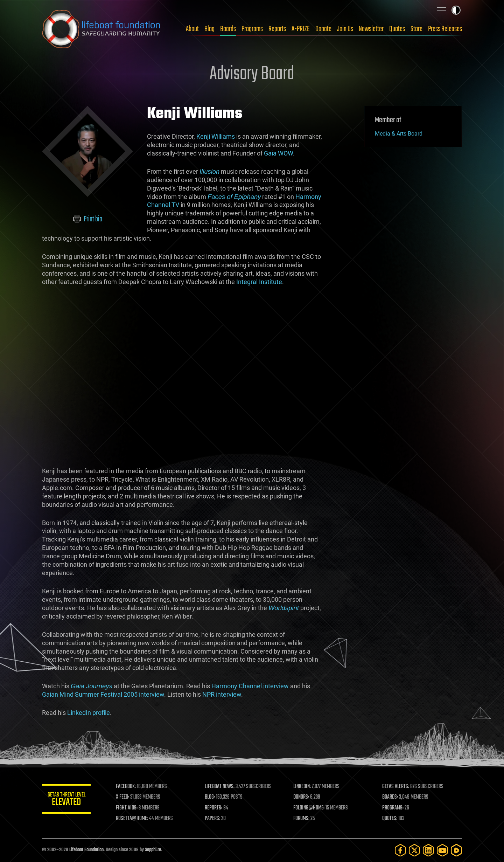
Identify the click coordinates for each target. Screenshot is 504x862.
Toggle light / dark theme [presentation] (456, 10)
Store (416, 29)
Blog (209, 29)
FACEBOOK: (126, 787)
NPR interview (222, 694)
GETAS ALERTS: (396, 787)
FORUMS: (302, 819)
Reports (277, 29)
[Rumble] (456, 850)
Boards (228, 29)
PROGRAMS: (393, 808)
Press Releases (445, 29)
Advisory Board (252, 74)
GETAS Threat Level (66, 800)
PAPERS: (212, 819)
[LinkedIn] (428, 850)
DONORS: (302, 797)
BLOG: (210, 797)
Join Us (345, 29)
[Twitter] (414, 850)
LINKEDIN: (302, 787)
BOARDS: (390, 797)
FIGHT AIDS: (127, 808)
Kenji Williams (216, 136)
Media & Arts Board (399, 134)
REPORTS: (213, 808)
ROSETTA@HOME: (132, 819)
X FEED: (123, 797)
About (192, 29)
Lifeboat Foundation (86, 850)
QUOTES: (390, 819)
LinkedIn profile (89, 713)
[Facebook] (400, 850)
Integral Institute (259, 282)
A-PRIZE (301, 29)
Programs (252, 29)
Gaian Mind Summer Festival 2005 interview (103, 694)
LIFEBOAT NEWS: (220, 787)
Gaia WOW (278, 153)
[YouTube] (442, 850)
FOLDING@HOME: (309, 808)
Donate (323, 29)
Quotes (397, 29)
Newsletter (371, 29)
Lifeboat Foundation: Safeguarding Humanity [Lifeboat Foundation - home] (101, 29)
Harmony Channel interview (250, 686)
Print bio (88, 219)
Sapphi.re (153, 850)
